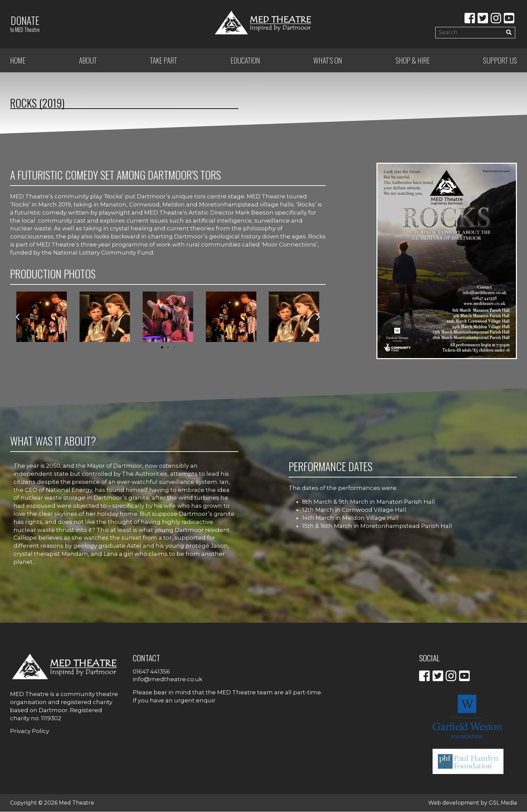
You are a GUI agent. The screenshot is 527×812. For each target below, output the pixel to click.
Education (245, 61)
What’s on (328, 61)
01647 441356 (151, 671)
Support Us (500, 61)
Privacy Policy (30, 731)
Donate (25, 24)
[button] (18, 317)
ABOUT (88, 61)
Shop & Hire (413, 61)
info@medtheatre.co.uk (168, 680)
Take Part (164, 61)
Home (18, 61)
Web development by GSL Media (473, 803)
